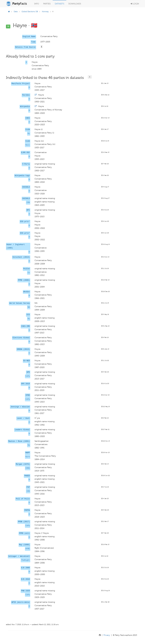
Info (37, 4)
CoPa (28, 376)
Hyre (28, 457)
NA (29, 307)
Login (135, 4)
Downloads (75, 4)
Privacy (107, 635)
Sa (29, 445)
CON (28, 203)
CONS (28, 468)
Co (29, 273)
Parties (47, 4)
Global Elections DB (30, 12)
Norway (45, 12)
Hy (29, 134)
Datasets (59, 4)
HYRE (28, 549)
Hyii (28, 145)
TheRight (25, 560)
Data (16, 12)
